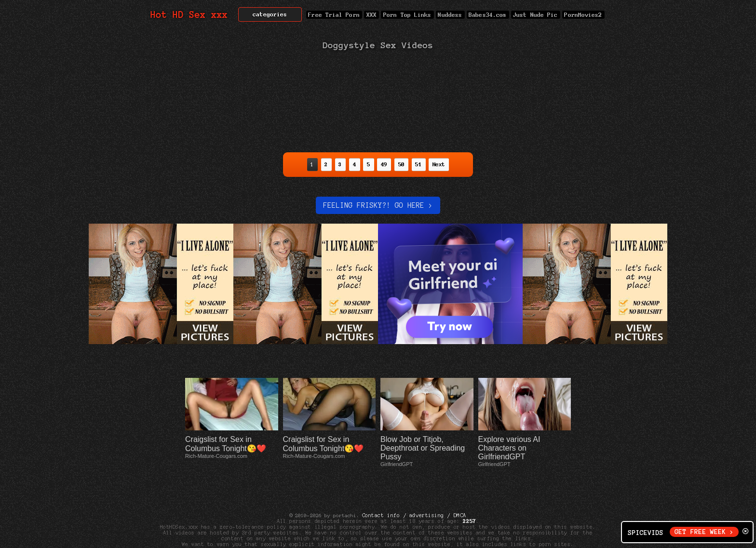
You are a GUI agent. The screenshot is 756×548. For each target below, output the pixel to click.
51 (419, 164)
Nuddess (450, 15)
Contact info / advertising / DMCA (414, 486)
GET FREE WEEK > (704, 532)
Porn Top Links (407, 15)
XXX (371, 15)
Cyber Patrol (443, 521)
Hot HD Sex (189, 15)
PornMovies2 (583, 15)
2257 (470, 492)
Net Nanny (485, 521)
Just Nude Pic (536, 15)
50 (401, 164)
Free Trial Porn (334, 15)
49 (384, 164)
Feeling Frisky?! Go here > (378, 205)
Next (439, 164)
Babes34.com (488, 15)
